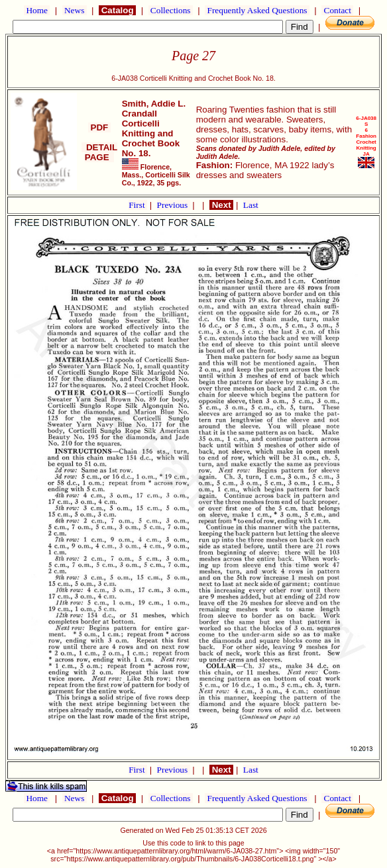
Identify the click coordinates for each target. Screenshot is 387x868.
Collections (171, 10)
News (75, 10)
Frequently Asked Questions (257, 10)
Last (251, 205)
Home (37, 10)
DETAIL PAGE (100, 152)
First (138, 205)
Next (221, 205)
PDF (99, 127)
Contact (337, 10)
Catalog (117, 10)
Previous (174, 205)
